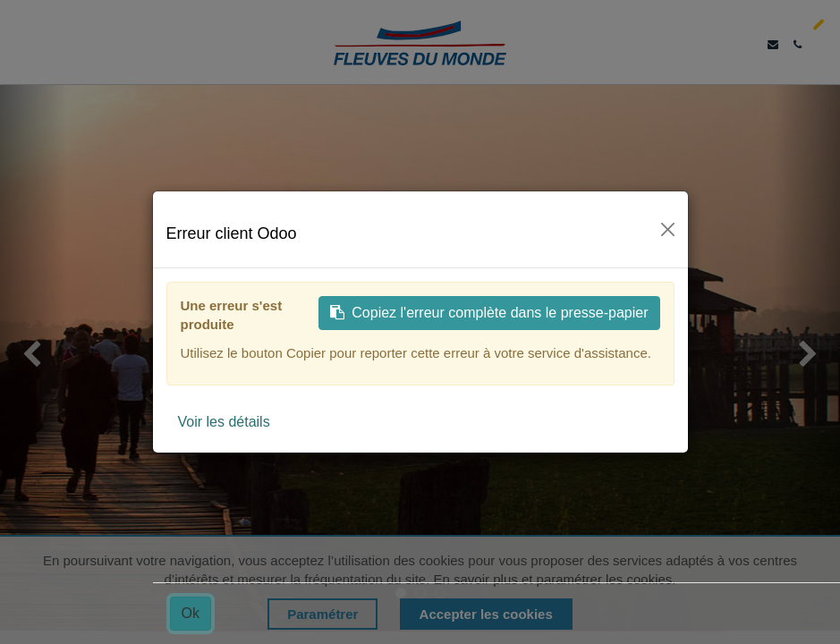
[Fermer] (668, 229)
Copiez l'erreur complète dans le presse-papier (489, 313)
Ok (191, 613)
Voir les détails (224, 422)
